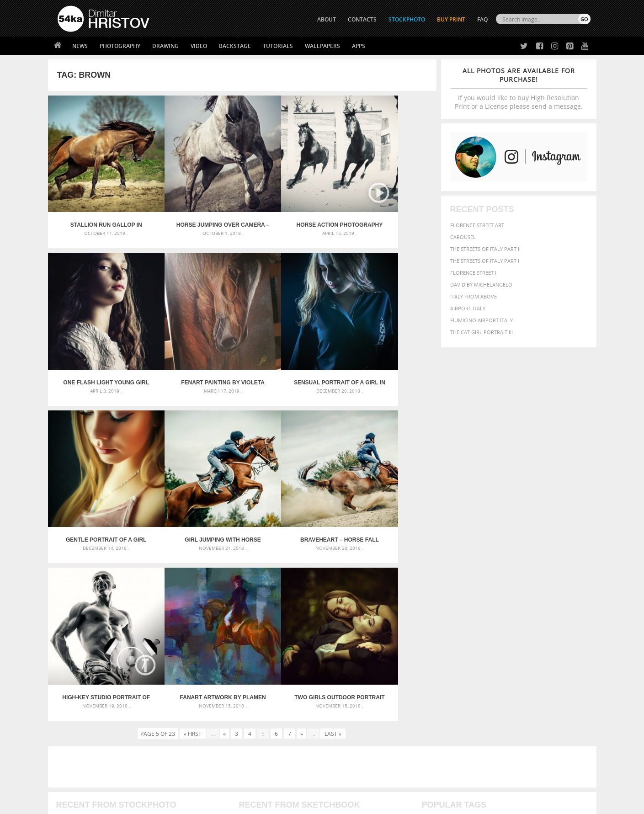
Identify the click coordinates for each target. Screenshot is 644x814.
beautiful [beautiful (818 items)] (551, 603)
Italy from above (474, 296)
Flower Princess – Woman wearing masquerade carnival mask (139, 648)
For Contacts (208, 750)
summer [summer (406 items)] (433, 650)
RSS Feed (248, 783)
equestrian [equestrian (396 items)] (462, 623)
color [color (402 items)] (531, 614)
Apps (359, 46)
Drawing (165, 46)
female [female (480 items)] (550, 623)
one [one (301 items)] (540, 632)
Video (199, 46)
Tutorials (278, 46)
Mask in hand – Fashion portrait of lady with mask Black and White (139, 615)
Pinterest (345, 741)
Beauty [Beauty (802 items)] (435, 613)
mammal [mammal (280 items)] (480, 632)
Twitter (343, 705)
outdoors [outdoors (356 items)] (436, 641)
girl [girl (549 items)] (569, 622)
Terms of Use (184, 804)
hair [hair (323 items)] (583, 623)
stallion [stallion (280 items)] (563, 641)
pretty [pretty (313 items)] (534, 641)
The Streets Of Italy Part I (485, 261)
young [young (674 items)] (506, 649)
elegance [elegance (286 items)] (433, 623)
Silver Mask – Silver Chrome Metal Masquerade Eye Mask (133, 637)
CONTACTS (362, 19)
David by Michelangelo (481, 285)
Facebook (345, 717)
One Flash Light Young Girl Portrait (388, 206)
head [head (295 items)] (427, 632)
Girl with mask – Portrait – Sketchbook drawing (305, 626)
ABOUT (327, 19)
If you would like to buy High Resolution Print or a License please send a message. (519, 88)
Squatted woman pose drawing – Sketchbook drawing (313, 637)
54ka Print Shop (78, 705)
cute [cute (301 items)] (547, 614)
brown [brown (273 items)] (492, 614)
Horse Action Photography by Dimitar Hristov (291, 206)
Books (198, 727)
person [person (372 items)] (482, 641)
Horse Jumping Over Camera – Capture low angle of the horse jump (194, 206)
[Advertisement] (324, 551)
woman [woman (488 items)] (480, 650)
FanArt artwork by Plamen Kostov (291, 481)
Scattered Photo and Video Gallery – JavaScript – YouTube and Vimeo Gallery (139, 604)
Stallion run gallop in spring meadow (96, 206)
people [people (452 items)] (461, 641)
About (198, 705)
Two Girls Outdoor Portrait (388, 481)
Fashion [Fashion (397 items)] (526, 623)
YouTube (343, 753)
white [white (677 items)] (457, 649)
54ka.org (133, 804)
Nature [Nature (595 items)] (521, 631)
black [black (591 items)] (460, 614)
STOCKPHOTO (407, 19)
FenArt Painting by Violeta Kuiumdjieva (96, 343)
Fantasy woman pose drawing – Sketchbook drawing (311, 615)
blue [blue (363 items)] (477, 614)
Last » (333, 517)
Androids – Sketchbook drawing (283, 604)
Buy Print (451, 19)
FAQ (482, 19)
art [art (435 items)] (450, 604)
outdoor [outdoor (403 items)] (560, 631)
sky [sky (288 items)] (548, 641)
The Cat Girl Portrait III (482, 332)
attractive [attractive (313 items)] (470, 604)
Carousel (463, 237)
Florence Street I (473, 273)
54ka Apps (70, 750)
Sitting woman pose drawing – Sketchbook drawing (309, 648)
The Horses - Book (82, 739)
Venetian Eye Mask (207, 783)
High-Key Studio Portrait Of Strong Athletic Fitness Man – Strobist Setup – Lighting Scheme (194, 481)
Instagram (346, 729)
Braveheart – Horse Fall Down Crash (96, 481)
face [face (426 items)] (507, 622)
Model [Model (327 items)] (499, 632)
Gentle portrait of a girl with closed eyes (290, 343)
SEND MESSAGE (510, 723)
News (80, 46)
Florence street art (477, 225)
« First (193, 517)
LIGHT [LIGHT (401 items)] (462, 631)
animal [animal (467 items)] (433, 604)
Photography (120, 46)
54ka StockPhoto (81, 716)
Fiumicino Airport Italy (482, 320)
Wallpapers (322, 46)
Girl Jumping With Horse (388, 343)
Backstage (235, 46)
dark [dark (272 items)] (560, 614)
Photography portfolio (91, 727)
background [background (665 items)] (508, 604)
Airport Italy (468, 308)
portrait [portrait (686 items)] (509, 640)
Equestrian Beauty (153, 783)
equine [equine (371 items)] (490, 623)
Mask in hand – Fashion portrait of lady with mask (125, 626)
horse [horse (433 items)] (444, 631)
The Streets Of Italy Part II (485, 249)
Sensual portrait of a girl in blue (194, 343)
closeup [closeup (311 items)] (511, 614)
